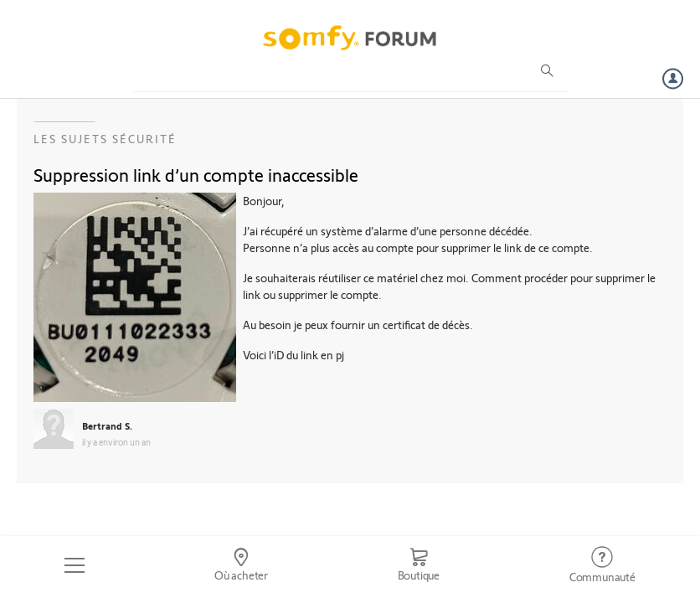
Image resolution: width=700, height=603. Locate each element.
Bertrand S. (107, 425)
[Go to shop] (418, 565)
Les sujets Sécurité (105, 139)
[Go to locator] (242, 565)
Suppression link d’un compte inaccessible (196, 174)
